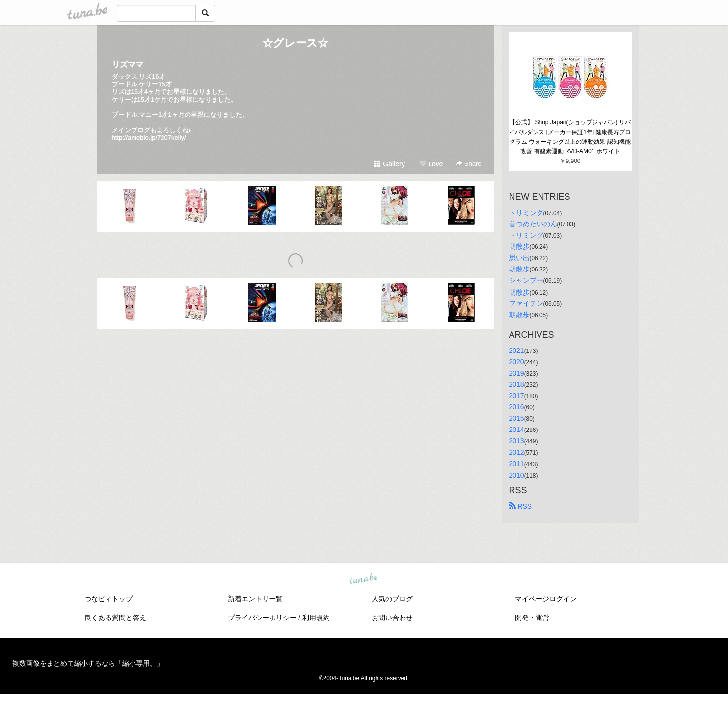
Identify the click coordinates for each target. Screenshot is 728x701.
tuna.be (364, 579)
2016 (517, 407)
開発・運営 (532, 618)
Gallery (389, 164)
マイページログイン (546, 599)
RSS (521, 506)
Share (469, 164)
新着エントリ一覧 (255, 599)
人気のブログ (392, 599)
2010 (517, 475)
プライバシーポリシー (262, 618)
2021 (517, 350)
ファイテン (526, 303)
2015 (517, 418)
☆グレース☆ (295, 43)
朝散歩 (519, 246)
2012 (517, 452)
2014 (517, 430)
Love (431, 164)
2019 (517, 373)
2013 (517, 441)
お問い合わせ (392, 618)
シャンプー (526, 280)
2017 (517, 396)
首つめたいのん (533, 224)
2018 (517, 384)
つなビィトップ (108, 599)
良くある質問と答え (115, 618)
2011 (517, 464)
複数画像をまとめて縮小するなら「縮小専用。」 (88, 663)
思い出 (519, 258)
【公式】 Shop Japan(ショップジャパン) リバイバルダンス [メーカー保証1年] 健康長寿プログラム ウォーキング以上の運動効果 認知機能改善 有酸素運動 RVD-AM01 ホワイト (570, 137)
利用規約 (316, 618)
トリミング (526, 213)
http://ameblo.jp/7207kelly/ (149, 138)
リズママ (128, 65)
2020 (517, 362)
